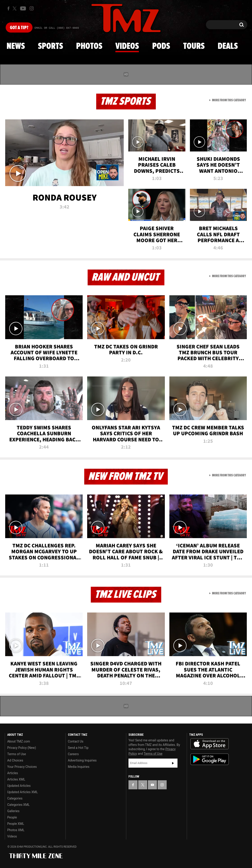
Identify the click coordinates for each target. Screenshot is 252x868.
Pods (161, 46)
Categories (15, 798)
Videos (127, 46)
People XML (16, 824)
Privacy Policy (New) (22, 748)
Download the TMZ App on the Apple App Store (210, 744)
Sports (50, 46)
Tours (194, 46)
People (12, 817)
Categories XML (18, 805)
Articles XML (16, 779)
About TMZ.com (19, 741)
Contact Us (76, 741)
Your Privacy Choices (22, 767)
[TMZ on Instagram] (32, 8)
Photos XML (16, 830)
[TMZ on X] (15, 8)
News (16, 46)
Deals (228, 46)
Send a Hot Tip (78, 748)
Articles (13, 773)
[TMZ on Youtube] (23, 8)
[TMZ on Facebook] (8, 8)
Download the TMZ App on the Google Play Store (210, 759)
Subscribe (173, 763)
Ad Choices (15, 760)
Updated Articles (19, 786)
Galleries (13, 811)
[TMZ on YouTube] (152, 785)
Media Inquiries (79, 767)
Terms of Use (17, 754)
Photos (89, 46)
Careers (73, 754)
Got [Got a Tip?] (19, 28)
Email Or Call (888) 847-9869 (57, 28)
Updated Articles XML (22, 792)
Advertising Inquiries (82, 760)
